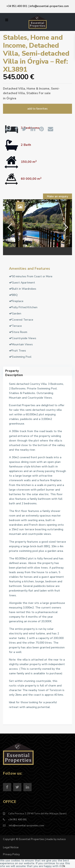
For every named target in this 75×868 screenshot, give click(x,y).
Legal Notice (11, 847)
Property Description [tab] (12, 372)
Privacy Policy (11, 854)
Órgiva (11, 98)
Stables (32, 93)
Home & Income (38, 89)
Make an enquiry (57, 196)
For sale (45, 93)
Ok (63, 866)
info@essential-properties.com (49, 6)
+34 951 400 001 (17, 6)
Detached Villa (14, 89)
